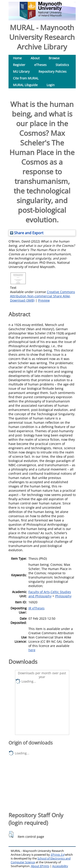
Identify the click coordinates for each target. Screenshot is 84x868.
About (35, 58)
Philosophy (63, 596)
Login (51, 85)
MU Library (21, 71)
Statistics (62, 65)
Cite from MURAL (26, 78)
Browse (54, 58)
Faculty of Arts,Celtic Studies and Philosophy (50, 594)
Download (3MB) (22, 300)
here (32, 650)
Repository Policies (53, 71)
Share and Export (27, 233)
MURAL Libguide (25, 85)
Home (17, 58)
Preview (44, 300)
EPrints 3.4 (57, 855)
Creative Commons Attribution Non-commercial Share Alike (43, 294)
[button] (11, 834)
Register (19, 65)
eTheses (40, 65)
